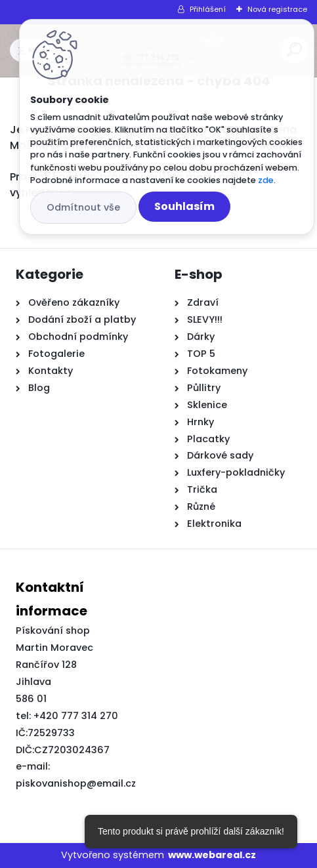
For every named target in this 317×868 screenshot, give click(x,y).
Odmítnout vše (83, 207)
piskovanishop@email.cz (76, 783)
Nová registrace (277, 9)
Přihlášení (208, 9)
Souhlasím (184, 206)
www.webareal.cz (212, 855)
